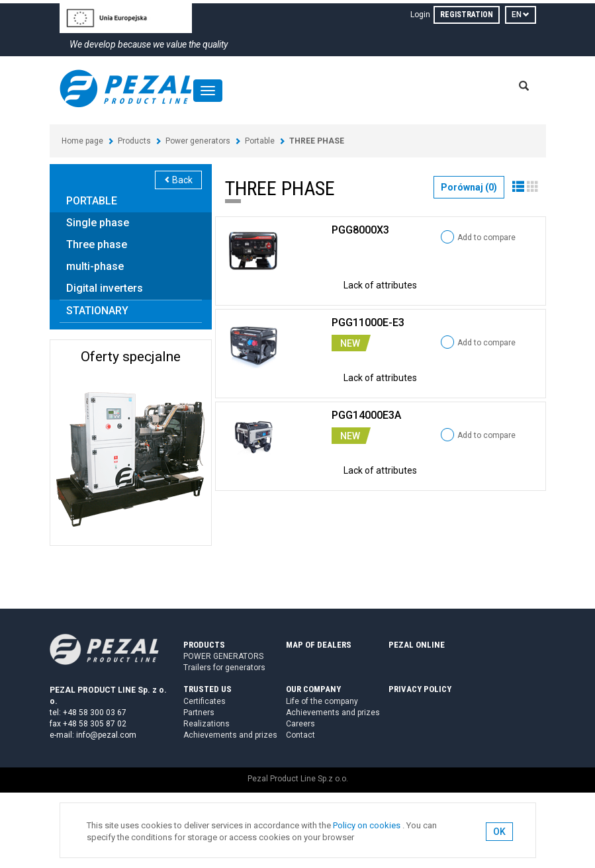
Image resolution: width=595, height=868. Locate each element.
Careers (300, 724)
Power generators (198, 141)
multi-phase (95, 266)
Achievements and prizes (230, 735)
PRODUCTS (204, 645)
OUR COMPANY (313, 689)
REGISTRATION (467, 15)
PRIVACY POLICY (420, 689)
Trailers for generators (224, 668)
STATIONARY (97, 311)
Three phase (97, 244)
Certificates (205, 701)
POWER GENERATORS (223, 656)
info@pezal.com (106, 735)
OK (499, 832)
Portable (260, 141)
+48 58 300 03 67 (95, 713)
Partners (199, 713)
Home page (82, 141)
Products (134, 141)
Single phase (98, 223)
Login (420, 15)
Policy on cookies (367, 825)
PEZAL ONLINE (417, 645)
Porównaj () (469, 187)
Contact (300, 735)
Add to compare (486, 238)
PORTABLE (92, 201)
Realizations (206, 724)
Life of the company (322, 701)
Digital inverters (105, 288)
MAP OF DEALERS (319, 645)
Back (178, 180)
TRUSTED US (207, 689)
